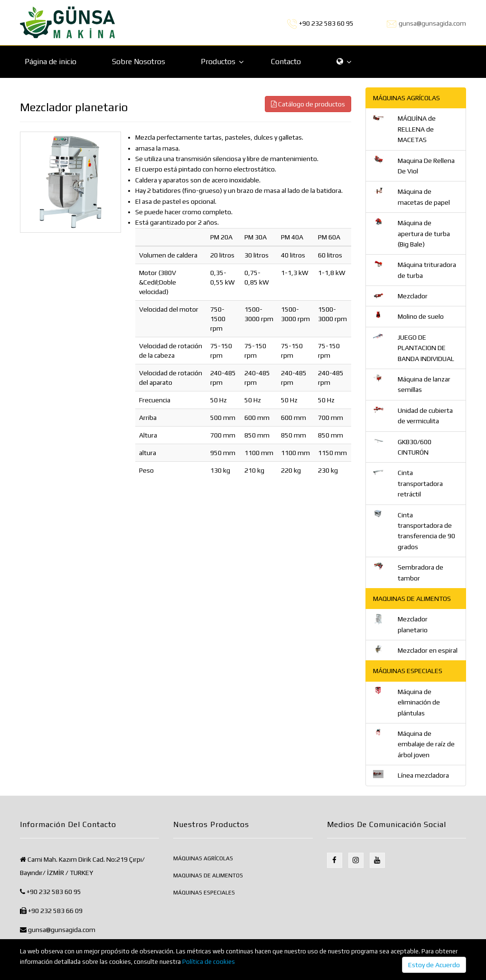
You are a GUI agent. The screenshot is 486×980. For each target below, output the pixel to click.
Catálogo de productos (308, 104)
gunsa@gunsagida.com (432, 23)
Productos (218, 62)
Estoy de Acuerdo (434, 965)
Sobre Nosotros (139, 62)
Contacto (286, 62)
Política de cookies (209, 962)
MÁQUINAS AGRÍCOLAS (203, 858)
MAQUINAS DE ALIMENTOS (208, 875)
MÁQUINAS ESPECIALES (204, 893)
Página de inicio (51, 62)
